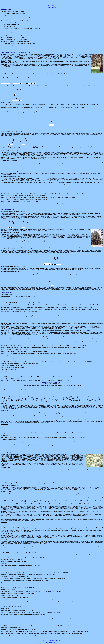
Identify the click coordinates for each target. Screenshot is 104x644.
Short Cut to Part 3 (52, 8)
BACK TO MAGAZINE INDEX (52, 643)
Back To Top (46, 641)
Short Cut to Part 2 (52, 6)
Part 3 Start (58, 641)
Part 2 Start (52, 641)
